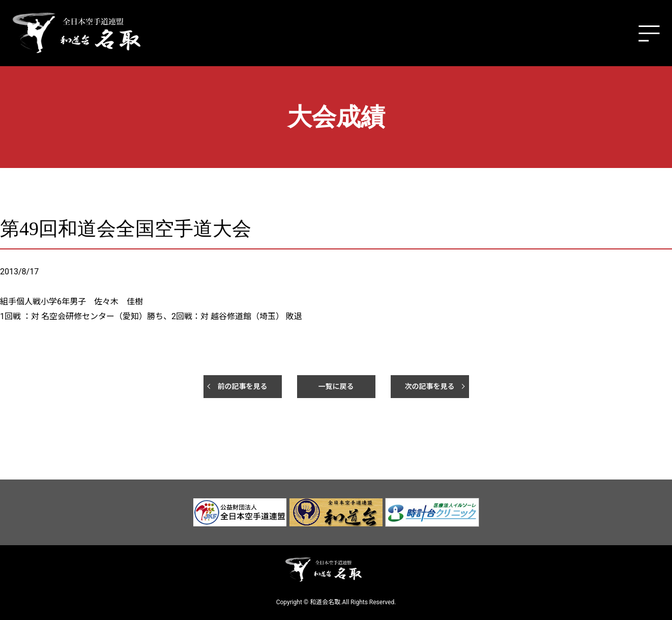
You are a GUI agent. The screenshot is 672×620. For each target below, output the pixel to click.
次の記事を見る (430, 386)
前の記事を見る (243, 386)
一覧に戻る (336, 386)
